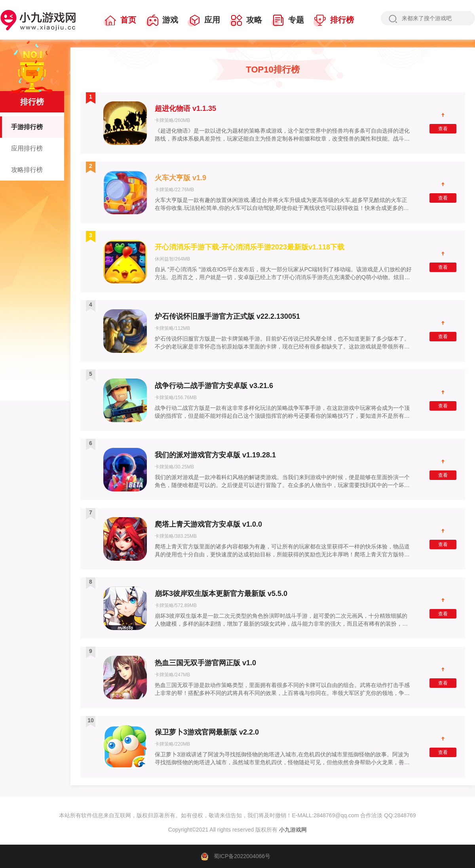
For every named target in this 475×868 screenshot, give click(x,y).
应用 (204, 21)
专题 (288, 21)
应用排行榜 (27, 148)
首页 (120, 21)
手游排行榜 (21, 127)
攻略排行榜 (27, 170)
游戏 (162, 21)
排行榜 (334, 21)
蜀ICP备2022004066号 (242, 856)
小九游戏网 (292, 830)
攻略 (246, 21)
